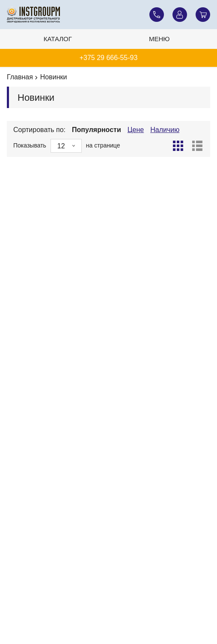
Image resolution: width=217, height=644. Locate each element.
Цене (136, 130)
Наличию (165, 130)
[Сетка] (178, 146)
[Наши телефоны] (157, 15)
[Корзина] (203, 15)
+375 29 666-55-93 (109, 58)
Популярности (97, 130)
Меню (159, 39)
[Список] (197, 146)
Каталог (58, 39)
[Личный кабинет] (180, 15)
